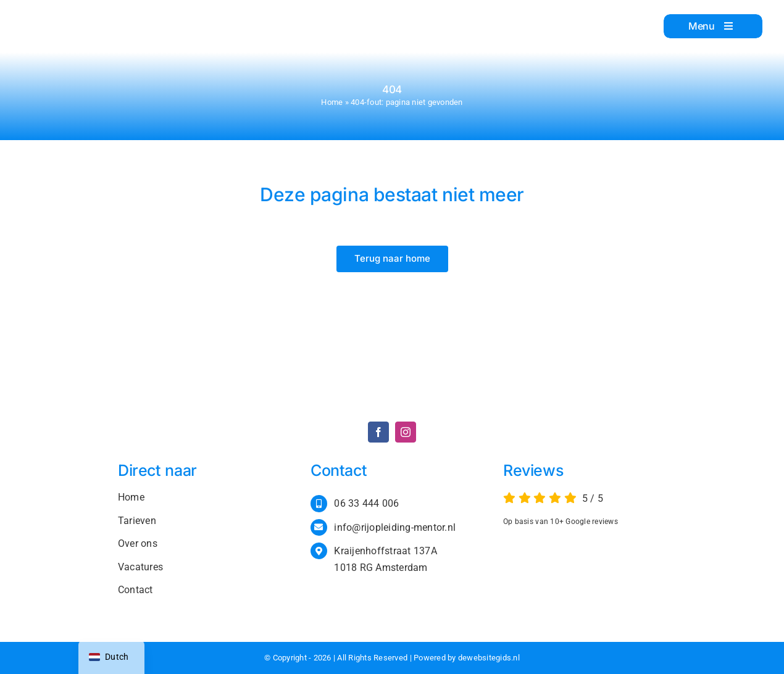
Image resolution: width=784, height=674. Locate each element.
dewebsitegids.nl (489, 658)
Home (332, 102)
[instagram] (406, 432)
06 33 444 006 (366, 503)
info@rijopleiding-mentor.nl (395, 527)
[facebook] (378, 432)
